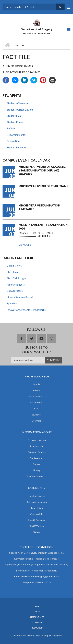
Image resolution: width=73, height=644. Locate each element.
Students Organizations (20, 110)
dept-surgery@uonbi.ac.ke (45, 576)
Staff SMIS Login (16, 278)
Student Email (14, 116)
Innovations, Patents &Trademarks (26, 310)
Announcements (16, 285)
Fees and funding (37, 452)
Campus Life (37, 514)
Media (37, 384)
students (37, 415)
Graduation (13, 141)
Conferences (37, 458)
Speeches (12, 303)
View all (24, 245)
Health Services (37, 520)
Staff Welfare (37, 526)
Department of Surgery (37, 29)
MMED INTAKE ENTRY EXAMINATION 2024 (43, 227)
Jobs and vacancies (37, 502)
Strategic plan (37, 446)
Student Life (37, 617)
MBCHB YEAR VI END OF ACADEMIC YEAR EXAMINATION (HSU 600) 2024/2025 (42, 170)
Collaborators (15, 291)
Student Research (37, 476)
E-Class (11, 128)
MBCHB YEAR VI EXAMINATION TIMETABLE (39, 207)
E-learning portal (16, 135)
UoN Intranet (14, 266)
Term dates (37, 508)
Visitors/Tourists (37, 396)
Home (37, 606)
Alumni (37, 390)
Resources (38, 628)
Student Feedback (17, 147)
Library (37, 470)
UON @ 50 (37, 622)
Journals (37, 421)
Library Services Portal (20, 297)
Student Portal (15, 122)
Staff (37, 408)
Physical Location (37, 440)
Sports (37, 464)
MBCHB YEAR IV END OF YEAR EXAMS (43, 186)
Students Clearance (18, 103)
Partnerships (37, 402)
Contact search (37, 496)
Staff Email (13, 272)
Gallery (37, 532)
